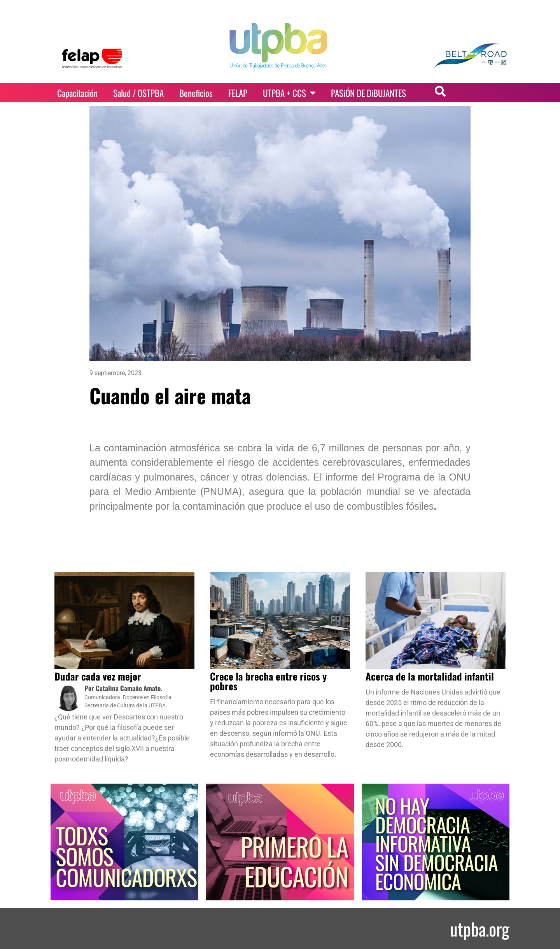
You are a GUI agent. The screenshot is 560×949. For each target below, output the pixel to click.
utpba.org (480, 929)
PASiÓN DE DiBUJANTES (368, 93)
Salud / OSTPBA (138, 93)
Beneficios (196, 93)
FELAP (238, 93)
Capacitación (77, 93)
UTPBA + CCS (289, 93)
